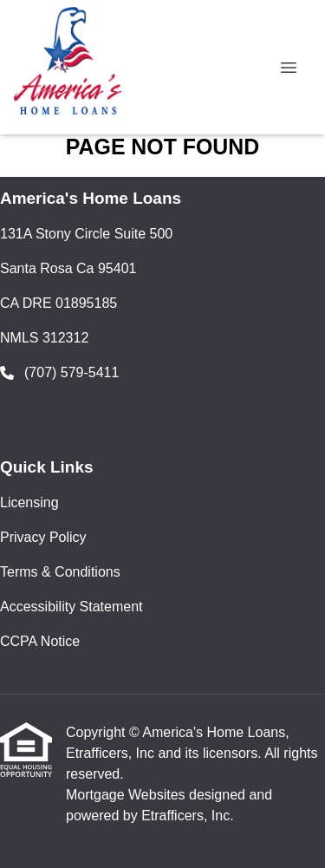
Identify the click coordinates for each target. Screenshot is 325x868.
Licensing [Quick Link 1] (29, 503)
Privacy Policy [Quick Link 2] (43, 537)
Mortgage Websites (127, 795)
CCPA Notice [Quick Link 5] (40, 641)
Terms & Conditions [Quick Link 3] (60, 572)
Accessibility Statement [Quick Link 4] (71, 607)
